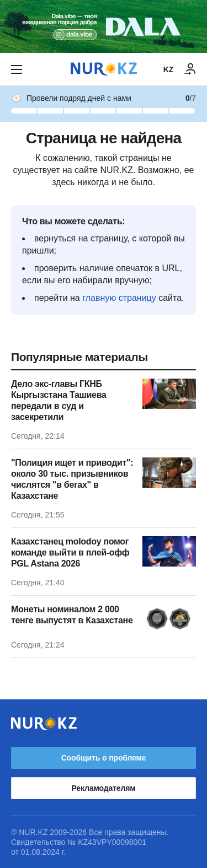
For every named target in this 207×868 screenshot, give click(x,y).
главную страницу (119, 298)
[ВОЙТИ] (190, 69)
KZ (168, 69)
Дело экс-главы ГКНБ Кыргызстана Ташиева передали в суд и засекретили (59, 400)
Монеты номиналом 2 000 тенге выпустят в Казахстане (72, 615)
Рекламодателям (104, 788)
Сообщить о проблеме (104, 758)
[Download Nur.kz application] (104, 26)
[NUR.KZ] (104, 69)
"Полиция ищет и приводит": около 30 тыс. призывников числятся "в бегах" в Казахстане (72, 479)
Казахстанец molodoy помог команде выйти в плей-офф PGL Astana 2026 (70, 552)
